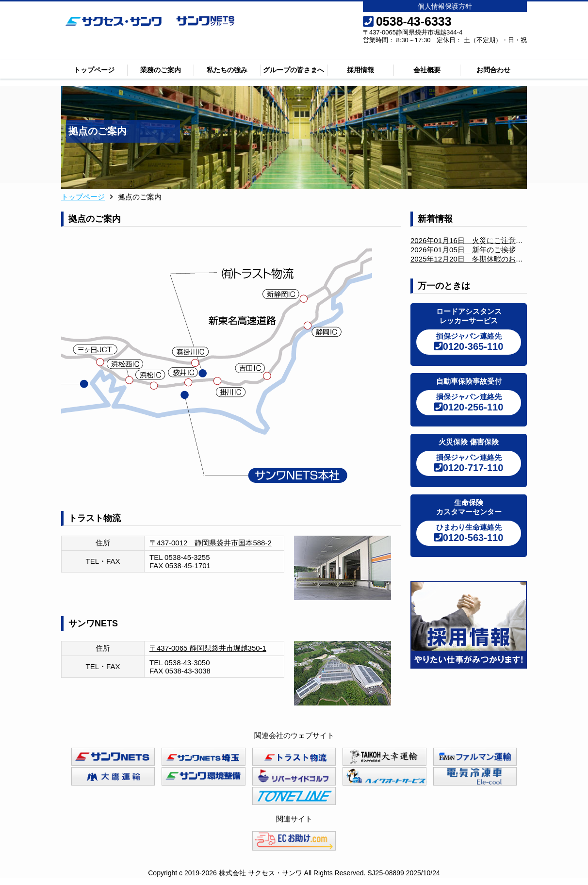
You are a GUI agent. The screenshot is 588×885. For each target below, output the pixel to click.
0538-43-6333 (407, 21)
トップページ (94, 70)
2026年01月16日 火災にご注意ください (478, 240)
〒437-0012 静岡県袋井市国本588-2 (211, 543)
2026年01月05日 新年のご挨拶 (463, 250)
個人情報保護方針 (445, 6)
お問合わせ (493, 70)
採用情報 (360, 70)
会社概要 (427, 70)
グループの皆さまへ (294, 70)
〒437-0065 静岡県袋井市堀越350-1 (208, 648)
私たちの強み (227, 70)
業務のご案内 (161, 70)
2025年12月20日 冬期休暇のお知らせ (474, 259)
